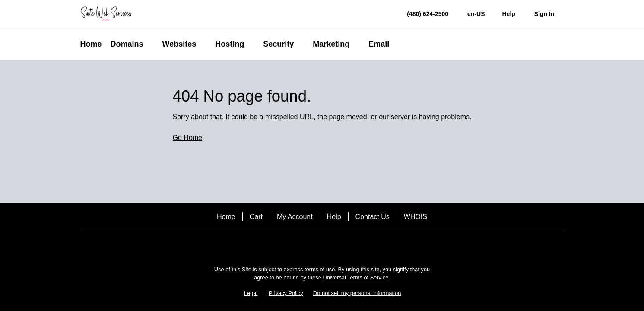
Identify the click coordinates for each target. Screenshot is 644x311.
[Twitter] (334, 246)
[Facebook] (310, 246)
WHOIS (416, 217)
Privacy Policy (286, 293)
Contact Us (373, 217)
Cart (256, 217)
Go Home (187, 138)
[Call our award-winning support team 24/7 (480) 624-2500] (508, 14)
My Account (295, 217)
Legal (251, 293)
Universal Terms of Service (355, 278)
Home (226, 217)
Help (334, 217)
